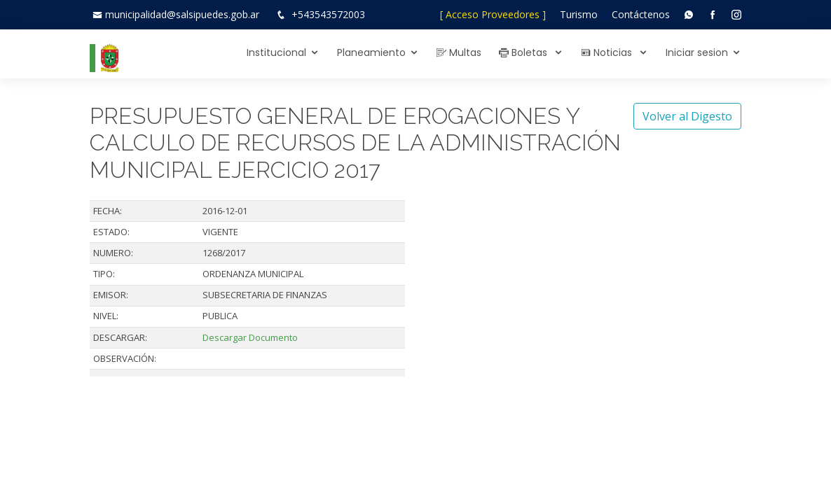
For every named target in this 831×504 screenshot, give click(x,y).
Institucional (276, 52)
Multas (459, 52)
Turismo (579, 14)
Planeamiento (371, 52)
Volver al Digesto (687, 116)
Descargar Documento (250, 337)
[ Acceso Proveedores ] (493, 14)
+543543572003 (328, 14)
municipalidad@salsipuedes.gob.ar (182, 14)
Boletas (524, 52)
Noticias (608, 52)
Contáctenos (641, 14)
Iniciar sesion (697, 52)
